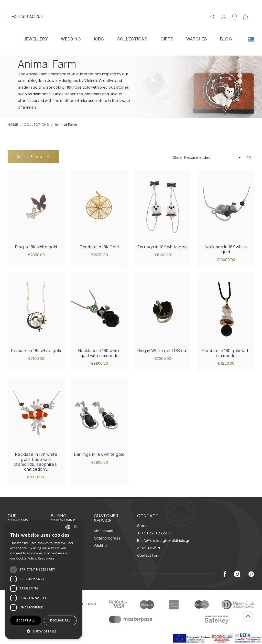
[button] (43, 631)
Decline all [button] (60, 620)
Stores (143, 526)
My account (104, 531)
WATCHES (196, 39)
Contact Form (149, 555)
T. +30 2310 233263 (25, 16)
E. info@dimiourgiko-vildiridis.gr (163, 540)
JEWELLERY (36, 39)
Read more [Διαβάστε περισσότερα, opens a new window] (46, 558)
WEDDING (71, 39)
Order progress (107, 538)
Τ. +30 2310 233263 (154, 533)
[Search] (213, 16)
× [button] (75, 527)
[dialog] (43, 580)
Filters (33, 157)
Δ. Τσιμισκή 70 (149, 548)
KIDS (99, 39)
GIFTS (167, 39)
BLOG (226, 39)
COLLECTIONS (132, 39)
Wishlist (101, 546)
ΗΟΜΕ (13, 124)
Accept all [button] (26, 620)
